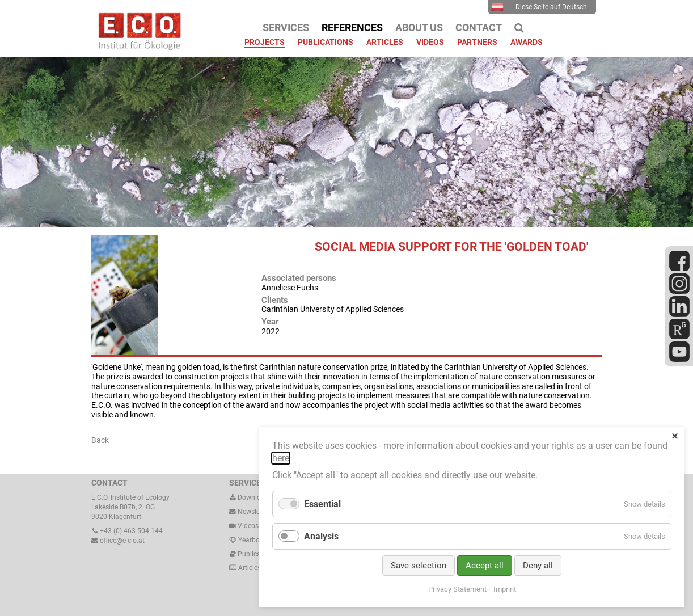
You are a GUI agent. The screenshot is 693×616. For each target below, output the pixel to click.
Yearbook (248, 540)
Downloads (251, 497)
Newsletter (250, 512)
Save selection (419, 566)
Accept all (485, 566)
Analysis (321, 536)
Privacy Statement (457, 589)
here (281, 458)
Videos (248, 526)
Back (100, 440)
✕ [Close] (675, 436)
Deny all (538, 566)
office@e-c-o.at (118, 541)
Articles (249, 568)
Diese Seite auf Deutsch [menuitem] (539, 7)
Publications (257, 554)
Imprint (505, 589)
